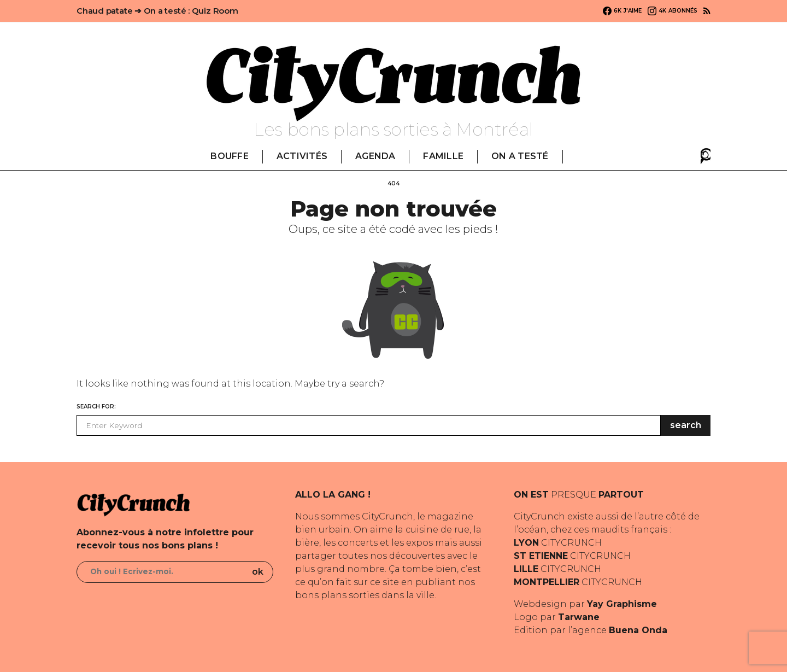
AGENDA (375, 156)
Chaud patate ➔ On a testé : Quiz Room (157, 11)
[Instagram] (673, 11)
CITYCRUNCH (558, 543)
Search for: (96, 407)
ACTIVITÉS (302, 156)
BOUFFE (229, 156)
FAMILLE (443, 156)
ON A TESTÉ (520, 156)
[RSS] (707, 11)
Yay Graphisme (622, 604)
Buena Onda (638, 630)
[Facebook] (622, 11)
